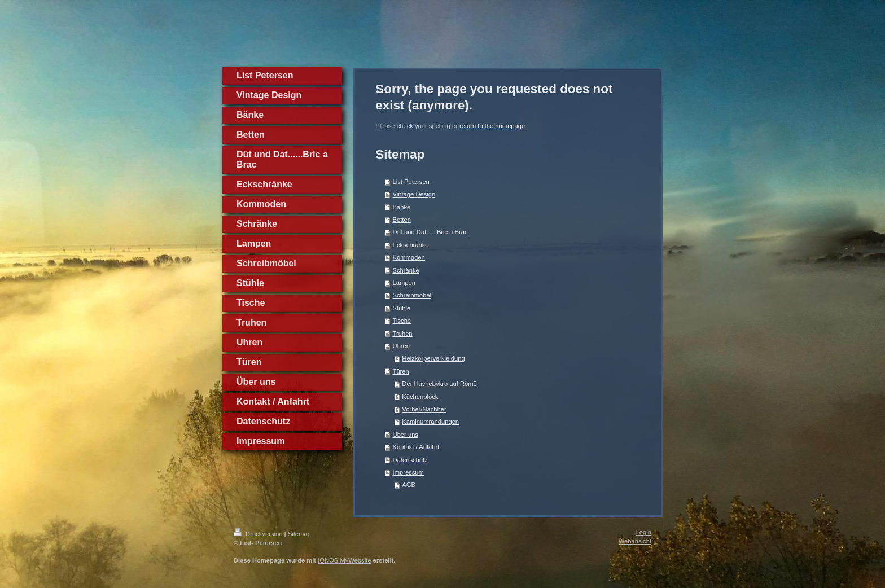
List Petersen (411, 182)
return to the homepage (492, 126)
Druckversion (259, 534)
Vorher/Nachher (424, 409)
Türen (401, 371)
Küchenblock (420, 397)
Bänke (402, 207)
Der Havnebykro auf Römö (439, 384)
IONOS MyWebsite (344, 560)
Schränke (406, 270)
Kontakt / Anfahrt (416, 447)
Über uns (406, 435)
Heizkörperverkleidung (433, 358)
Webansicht (635, 541)
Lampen (404, 283)
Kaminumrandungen (430, 422)
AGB (409, 485)
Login (644, 532)
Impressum (408, 472)
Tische (402, 321)
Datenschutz (410, 460)
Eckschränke (411, 245)
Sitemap (299, 534)
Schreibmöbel (412, 295)
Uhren (401, 346)
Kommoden (409, 257)
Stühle (402, 308)
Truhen (403, 334)
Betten (402, 220)
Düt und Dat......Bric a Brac (430, 232)
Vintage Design (414, 194)
